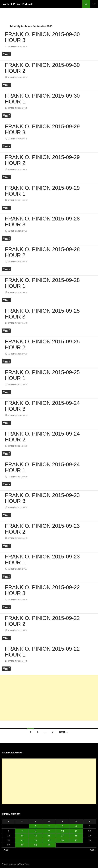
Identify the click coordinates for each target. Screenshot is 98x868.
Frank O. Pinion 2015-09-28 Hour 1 (42, 283)
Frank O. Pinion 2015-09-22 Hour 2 (42, 621)
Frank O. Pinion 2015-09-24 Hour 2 (42, 437)
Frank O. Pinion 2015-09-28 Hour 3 (42, 222)
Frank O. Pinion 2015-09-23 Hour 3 (42, 498)
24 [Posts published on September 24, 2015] (62, 840)
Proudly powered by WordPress (15, 864)
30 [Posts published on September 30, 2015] (49, 845)
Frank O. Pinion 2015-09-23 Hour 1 (42, 560)
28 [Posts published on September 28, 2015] (22, 845)
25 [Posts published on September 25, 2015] (76, 840)
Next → (64, 732)
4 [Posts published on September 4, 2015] (76, 826)
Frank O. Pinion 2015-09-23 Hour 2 (42, 529)
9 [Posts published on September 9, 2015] (49, 831)
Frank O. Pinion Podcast (17, 4)
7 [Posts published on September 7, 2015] (22, 831)
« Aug (5, 850)
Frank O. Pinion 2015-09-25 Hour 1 (42, 375)
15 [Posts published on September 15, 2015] (36, 836)
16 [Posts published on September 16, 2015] (49, 836)
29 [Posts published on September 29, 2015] (36, 845)
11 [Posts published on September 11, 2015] (76, 831)
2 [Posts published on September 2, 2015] (49, 826)
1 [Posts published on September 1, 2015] (36, 826)
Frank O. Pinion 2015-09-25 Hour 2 (42, 344)
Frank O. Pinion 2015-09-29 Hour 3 (42, 129)
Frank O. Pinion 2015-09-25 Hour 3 (42, 314)
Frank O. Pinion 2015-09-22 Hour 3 (42, 590)
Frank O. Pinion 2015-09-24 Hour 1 (42, 467)
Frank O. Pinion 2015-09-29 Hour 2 (42, 160)
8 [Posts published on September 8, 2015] (36, 831)
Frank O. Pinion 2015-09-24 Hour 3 (42, 406)
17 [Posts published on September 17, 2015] (62, 836)
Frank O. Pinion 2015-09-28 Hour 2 (42, 252)
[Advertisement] (49, 698)
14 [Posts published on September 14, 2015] (22, 836)
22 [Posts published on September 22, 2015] (36, 840)
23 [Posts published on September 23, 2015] (49, 840)
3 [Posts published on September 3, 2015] (62, 826)
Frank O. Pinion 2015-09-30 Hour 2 (42, 68)
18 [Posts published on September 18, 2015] (76, 836)
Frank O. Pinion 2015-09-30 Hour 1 (42, 99)
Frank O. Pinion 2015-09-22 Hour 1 (42, 652)
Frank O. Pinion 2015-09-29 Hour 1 (42, 191)
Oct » (93, 850)
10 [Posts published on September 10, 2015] (62, 831)
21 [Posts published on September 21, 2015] (22, 840)
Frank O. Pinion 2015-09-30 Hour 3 (42, 37)
